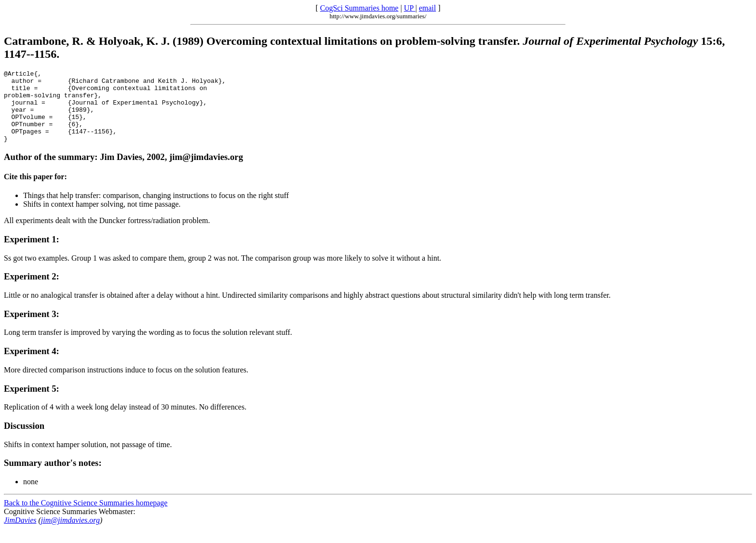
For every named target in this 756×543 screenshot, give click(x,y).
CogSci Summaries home (359, 8)
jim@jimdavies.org (70, 535)
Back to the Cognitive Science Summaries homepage (86, 517)
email (428, 8)
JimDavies (20, 535)
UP (410, 8)
